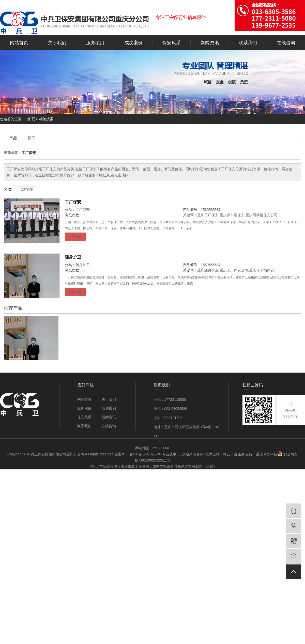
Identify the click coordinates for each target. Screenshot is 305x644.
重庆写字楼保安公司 (262, 215)
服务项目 (95, 43)
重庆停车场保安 (232, 215)
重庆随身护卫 (208, 270)
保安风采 (172, 43)
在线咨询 (286, 43)
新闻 (32, 138)
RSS (156, 448)
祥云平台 (230, 454)
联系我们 (248, 43)
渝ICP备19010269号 (145, 454)
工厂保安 (27, 190)
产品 (13, 138)
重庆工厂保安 (208, 215)
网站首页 (19, 43)
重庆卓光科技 (267, 454)
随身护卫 (73, 257)
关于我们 (57, 43)
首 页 (31, 119)
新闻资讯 (210, 43)
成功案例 (133, 43)
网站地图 (142, 448)
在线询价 (75, 237)
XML (166, 448)
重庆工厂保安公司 (234, 270)
